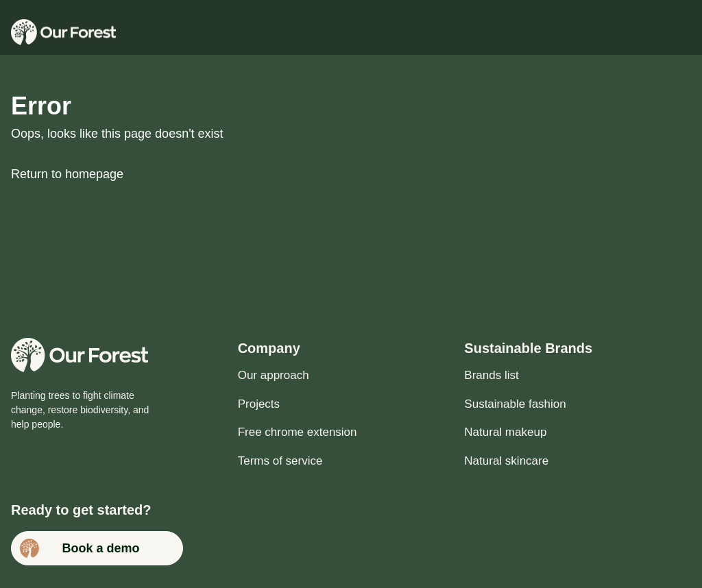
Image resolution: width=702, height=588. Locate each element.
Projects (259, 404)
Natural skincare (506, 461)
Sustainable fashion (515, 404)
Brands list (491, 375)
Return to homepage (67, 174)
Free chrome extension (298, 432)
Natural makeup (505, 432)
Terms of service (280, 461)
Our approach (274, 375)
